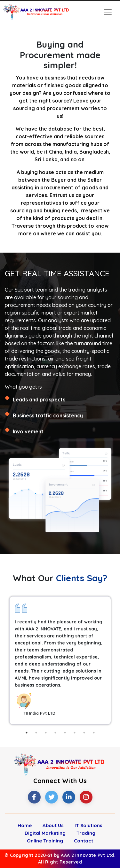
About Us (53, 825)
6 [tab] (75, 733)
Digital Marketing (45, 833)
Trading (86, 833)
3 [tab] (46, 733)
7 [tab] (84, 733)
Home (25, 825)
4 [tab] (55, 733)
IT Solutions (88, 825)
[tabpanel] (60, 660)
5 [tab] (65, 733)
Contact (84, 841)
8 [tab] (94, 733)
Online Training (45, 841)
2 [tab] (36, 733)
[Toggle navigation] (108, 12)
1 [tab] (27, 733)
